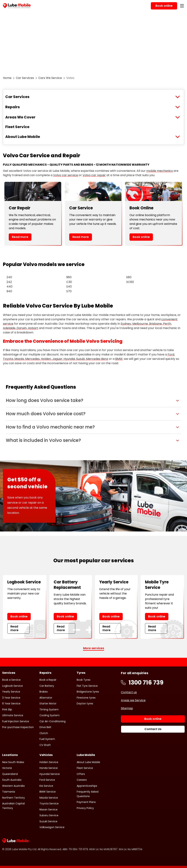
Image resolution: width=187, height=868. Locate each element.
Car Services (25, 78)
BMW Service (48, 792)
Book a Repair (48, 680)
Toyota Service (49, 804)
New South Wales (13, 762)
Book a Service (11, 680)
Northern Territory (14, 798)
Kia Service (46, 786)
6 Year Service (11, 703)
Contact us (129, 692)
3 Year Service (11, 698)
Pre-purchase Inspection (18, 727)
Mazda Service (49, 798)
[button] (93, 400)
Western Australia (13, 786)
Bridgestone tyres (88, 692)
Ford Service (47, 780)
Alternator (46, 698)
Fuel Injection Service (16, 721)
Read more (20, 237)
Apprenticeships (87, 786)
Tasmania (9, 792)
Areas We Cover (20, 117)
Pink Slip (7, 709)
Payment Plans (86, 802)
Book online (141, 237)
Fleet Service (17, 127)
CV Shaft (45, 745)
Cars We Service (50, 78)
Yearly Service (11, 692)
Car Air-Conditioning (53, 721)
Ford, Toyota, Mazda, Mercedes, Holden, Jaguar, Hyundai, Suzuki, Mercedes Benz (89, 357)
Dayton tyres (85, 703)
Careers (82, 780)
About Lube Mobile (23, 137)
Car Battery (47, 686)
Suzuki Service (48, 821)
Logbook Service (13, 686)
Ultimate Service (13, 715)
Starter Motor (48, 703)
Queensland (10, 774)
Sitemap (127, 708)
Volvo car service (66, 175)
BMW (119, 359)
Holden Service (49, 762)
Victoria (7, 768)
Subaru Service (49, 815)
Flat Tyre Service (87, 686)
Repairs (13, 107)
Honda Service (49, 768)
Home (7, 78)
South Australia (12, 780)
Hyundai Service (50, 774)
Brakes (44, 692)
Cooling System (49, 715)
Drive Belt (45, 727)
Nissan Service (48, 810)
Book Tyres (84, 680)
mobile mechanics (160, 171)
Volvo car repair (94, 175)
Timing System (49, 709)
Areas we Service (133, 700)
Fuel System (47, 739)
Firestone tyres (86, 698)
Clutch (44, 733)
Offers (81, 774)
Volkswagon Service (52, 827)
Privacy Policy (85, 808)
